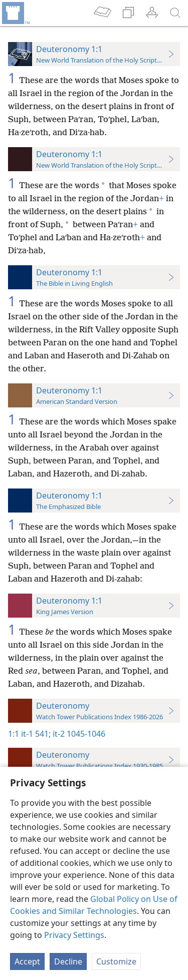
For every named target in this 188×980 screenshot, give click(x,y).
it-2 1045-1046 (78, 734)
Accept (27, 961)
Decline (68, 961)
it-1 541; (36, 734)
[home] (15, 13)
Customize (116, 961)
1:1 (14, 734)
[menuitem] (15, 13)
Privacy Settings (74, 935)
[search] (175, 13)
